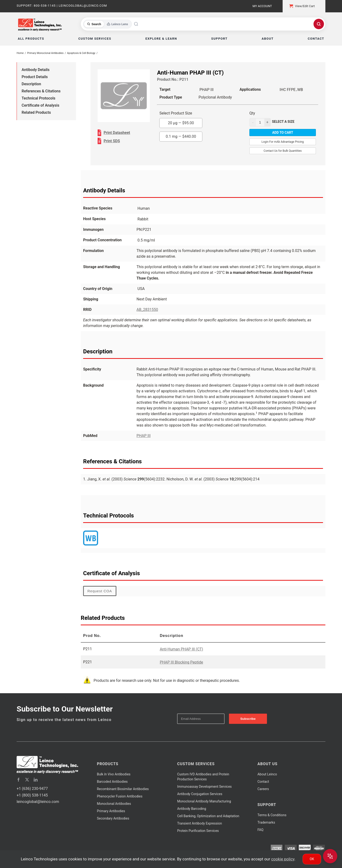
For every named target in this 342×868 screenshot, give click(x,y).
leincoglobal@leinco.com (38, 802)
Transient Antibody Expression (200, 823)
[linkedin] (36, 780)
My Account (262, 6)
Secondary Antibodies (113, 818)
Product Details (35, 77)
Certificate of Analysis (40, 105)
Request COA (100, 591)
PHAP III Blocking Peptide (181, 662)
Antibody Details (36, 70)
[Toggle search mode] (107, 24)
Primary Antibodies (111, 811)
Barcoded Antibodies (112, 782)
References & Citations (41, 91)
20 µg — (181, 123)
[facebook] (19, 780)
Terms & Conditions (272, 815)
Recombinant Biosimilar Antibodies (123, 789)
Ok (312, 859)
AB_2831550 (147, 310)
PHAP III (144, 436)
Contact (263, 782)
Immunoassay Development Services (204, 787)
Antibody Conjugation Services (200, 794)
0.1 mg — (181, 136)
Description (31, 84)
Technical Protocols (38, 98)
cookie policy (283, 859)
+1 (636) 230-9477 (32, 789)
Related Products (36, 112)
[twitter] (27, 780)
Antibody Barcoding (192, 809)
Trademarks (266, 822)
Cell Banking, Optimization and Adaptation (208, 816)
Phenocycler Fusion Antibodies (120, 796)
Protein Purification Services (198, 831)
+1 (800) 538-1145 (32, 795)
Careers (263, 789)
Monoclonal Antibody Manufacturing (204, 801)
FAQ (260, 830)
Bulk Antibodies (114, 774)
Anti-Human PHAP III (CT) (182, 649)
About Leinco (267, 774)
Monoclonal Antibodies (114, 804)
